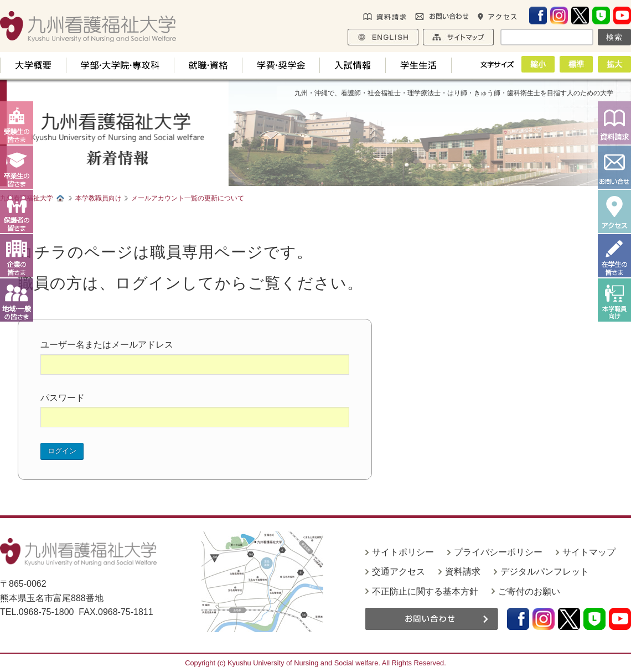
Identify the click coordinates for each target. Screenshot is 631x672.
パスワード (63, 398)
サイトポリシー (403, 552)
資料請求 (463, 572)
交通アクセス (399, 572)
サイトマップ (589, 552)
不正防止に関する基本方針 (425, 591)
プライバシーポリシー (498, 552)
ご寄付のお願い (529, 591)
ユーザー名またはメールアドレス (107, 345)
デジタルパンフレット (545, 572)
